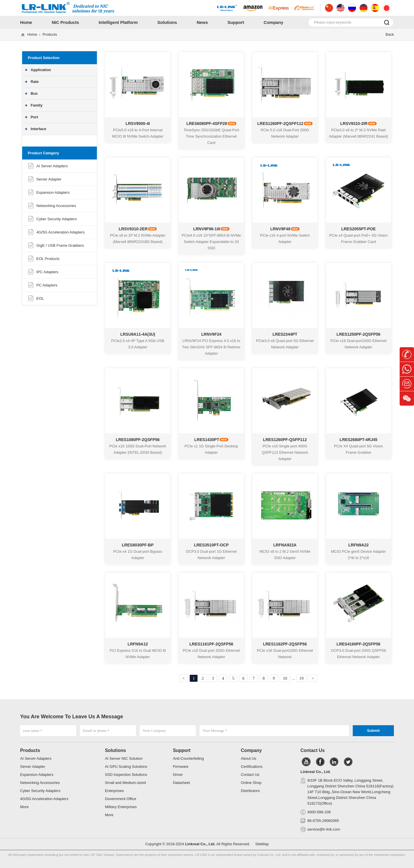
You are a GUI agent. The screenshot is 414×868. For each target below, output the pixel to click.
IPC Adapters (48, 272)
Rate (35, 82)
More (24, 807)
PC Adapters (47, 285)
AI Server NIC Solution (124, 758)
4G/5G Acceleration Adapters (61, 232)
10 (287, 678)
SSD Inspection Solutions (126, 775)
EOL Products (48, 259)
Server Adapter (49, 179)
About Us (249, 758)
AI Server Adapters (52, 166)
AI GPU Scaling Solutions (126, 767)
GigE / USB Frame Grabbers (60, 245)
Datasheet (181, 783)
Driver (178, 775)
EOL (40, 298)
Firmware (181, 767)
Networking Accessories (56, 206)
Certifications (252, 767)
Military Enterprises (121, 807)
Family (37, 105)
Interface (39, 129)
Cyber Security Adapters (57, 219)
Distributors (250, 791)
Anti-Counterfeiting (188, 758)
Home (32, 34)
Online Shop (251, 783)
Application (41, 70)
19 (305, 678)
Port (34, 117)
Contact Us (250, 775)
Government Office (121, 799)
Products (50, 34)
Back (390, 34)
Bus (34, 93)
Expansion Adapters (53, 192)
